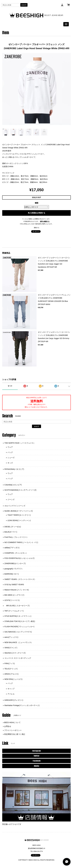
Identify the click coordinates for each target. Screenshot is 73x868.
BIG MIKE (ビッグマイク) (14, 595)
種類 (37, 203)
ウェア (10, 447)
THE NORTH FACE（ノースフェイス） (20, 443)
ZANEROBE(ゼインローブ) (15, 563)
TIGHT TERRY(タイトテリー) (19, 515)
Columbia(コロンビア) (13, 485)
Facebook (37, 761)
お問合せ (8, 726)
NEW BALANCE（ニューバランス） (19, 642)
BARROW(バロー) (12, 574)
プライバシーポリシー (13, 730)
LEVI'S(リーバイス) (12, 600)
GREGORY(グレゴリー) (14, 700)
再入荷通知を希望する (37, 213)
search (24, 5)
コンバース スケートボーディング (18, 658)
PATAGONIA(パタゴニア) (14, 469)
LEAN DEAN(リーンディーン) (19, 520)
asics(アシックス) (11, 637)
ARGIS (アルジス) (11, 674)
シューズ (11, 458)
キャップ (11, 689)
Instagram (36, 751)
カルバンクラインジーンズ (15, 506)
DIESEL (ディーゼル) (13, 527)
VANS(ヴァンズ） (11, 648)
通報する (37, 228)
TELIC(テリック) (11, 669)
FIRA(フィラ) (10, 663)
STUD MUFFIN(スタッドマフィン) (18, 616)
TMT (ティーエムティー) (14, 611)
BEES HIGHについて (12, 722)
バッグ (10, 452)
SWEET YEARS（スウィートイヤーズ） (20, 579)
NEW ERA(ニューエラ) (13, 679)
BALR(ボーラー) (11, 532)
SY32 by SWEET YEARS (14, 585)
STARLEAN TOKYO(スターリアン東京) (20, 621)
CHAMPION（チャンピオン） (16, 553)
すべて (10, 386)
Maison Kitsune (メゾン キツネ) (17, 590)
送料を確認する (45, 221)
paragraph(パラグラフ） (14, 569)
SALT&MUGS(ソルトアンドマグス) (18, 632)
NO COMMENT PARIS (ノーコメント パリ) (21, 542)
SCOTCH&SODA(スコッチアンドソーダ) (20, 490)
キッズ (10, 463)
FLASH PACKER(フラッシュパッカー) (19, 627)
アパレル (11, 694)
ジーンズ (11, 499)
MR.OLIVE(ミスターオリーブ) (17, 606)
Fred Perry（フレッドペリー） (16, 537)
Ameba (37, 766)
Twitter (36, 756)
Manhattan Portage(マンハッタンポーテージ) (22, 705)
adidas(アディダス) (12, 548)
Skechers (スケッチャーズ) (15, 653)
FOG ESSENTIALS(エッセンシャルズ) (19, 558)
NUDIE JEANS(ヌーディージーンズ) (19, 511)
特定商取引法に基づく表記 (15, 734)
